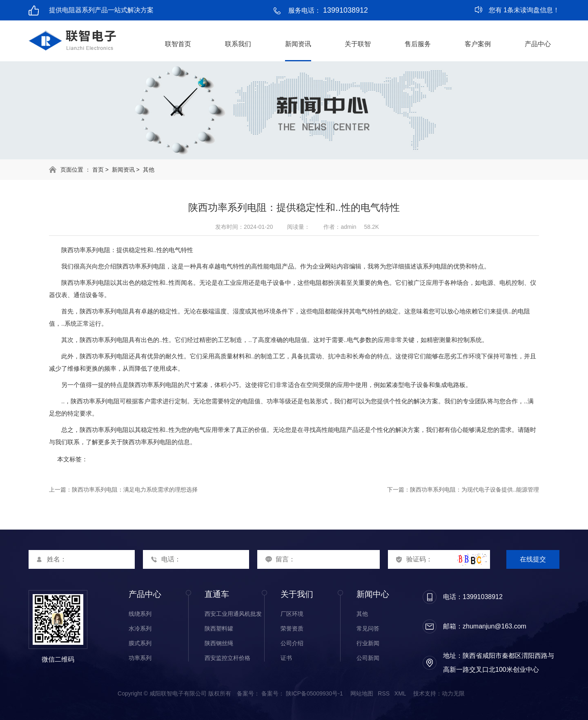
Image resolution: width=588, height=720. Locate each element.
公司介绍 (292, 643)
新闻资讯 (298, 44)
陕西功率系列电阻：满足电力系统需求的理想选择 (135, 490)
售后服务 (418, 44)
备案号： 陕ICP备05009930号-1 (302, 693)
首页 (98, 170)
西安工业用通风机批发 (233, 614)
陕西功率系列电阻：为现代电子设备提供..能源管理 (474, 490)
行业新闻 (368, 643)
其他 (149, 170)
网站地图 (362, 693)
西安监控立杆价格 (227, 658)
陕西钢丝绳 (219, 643)
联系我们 (238, 44)
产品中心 (538, 44)
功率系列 (140, 658)
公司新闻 (368, 658)
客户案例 (478, 44)
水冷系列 (140, 628)
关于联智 (358, 44)
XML (400, 693)
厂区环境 (292, 614)
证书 (286, 658)
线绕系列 (140, 614)
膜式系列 (140, 643)
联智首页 (178, 44)
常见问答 (368, 628)
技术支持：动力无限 (439, 693)
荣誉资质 (292, 628)
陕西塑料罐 (219, 628)
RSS (384, 693)
